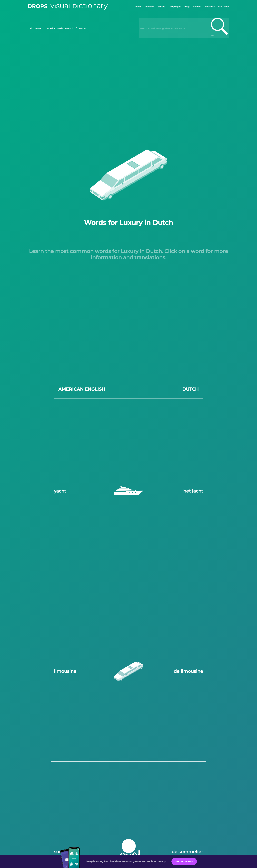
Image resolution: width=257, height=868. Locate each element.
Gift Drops (224, 7)
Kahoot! (197, 7)
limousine (65, 671)
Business (210, 7)
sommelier (66, 852)
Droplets (150, 7)
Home (38, 28)
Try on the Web (184, 861)
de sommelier (187, 852)
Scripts (161, 7)
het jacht (193, 491)
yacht (60, 491)
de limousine (188, 671)
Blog (187, 7)
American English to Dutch (60, 28)
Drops (138, 7)
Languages (175, 7)
